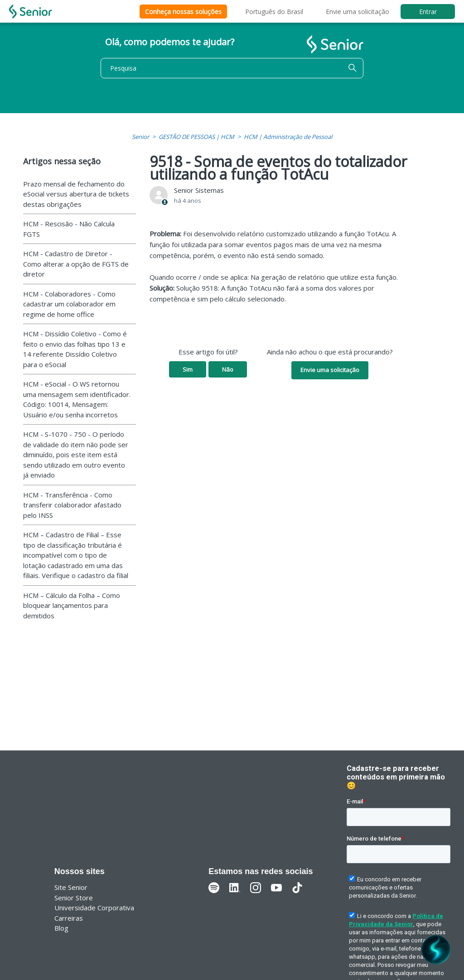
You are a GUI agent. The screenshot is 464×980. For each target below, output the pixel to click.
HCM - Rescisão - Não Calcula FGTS (69, 229)
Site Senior (71, 887)
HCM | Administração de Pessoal (288, 137)
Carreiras (69, 918)
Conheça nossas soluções (183, 12)
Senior (140, 137)
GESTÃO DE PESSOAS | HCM (196, 137)
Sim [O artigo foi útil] (188, 369)
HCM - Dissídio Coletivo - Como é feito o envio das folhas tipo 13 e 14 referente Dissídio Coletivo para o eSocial (75, 349)
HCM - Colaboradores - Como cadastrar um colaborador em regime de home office (69, 304)
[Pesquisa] (232, 68)
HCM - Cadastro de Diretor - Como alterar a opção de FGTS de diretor (76, 264)
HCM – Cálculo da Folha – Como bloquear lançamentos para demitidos (72, 605)
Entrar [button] (428, 12)
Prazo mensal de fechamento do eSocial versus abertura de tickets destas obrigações (76, 194)
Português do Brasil (274, 12)
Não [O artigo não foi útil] (228, 369)
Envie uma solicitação (358, 12)
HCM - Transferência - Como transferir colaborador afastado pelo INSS (72, 505)
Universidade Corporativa (94, 908)
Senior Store (74, 898)
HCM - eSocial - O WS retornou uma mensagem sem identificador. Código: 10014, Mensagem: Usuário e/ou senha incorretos (77, 399)
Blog (61, 928)
